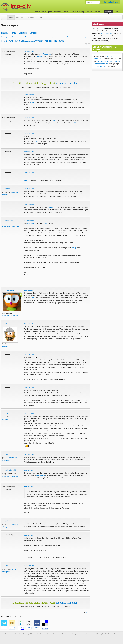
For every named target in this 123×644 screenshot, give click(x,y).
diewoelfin (8, 413)
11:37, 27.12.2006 (30, 566)
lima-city (5, 33)
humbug (74, 37)
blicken (25, 37)
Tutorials (40, 17)
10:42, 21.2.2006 (29, 118)
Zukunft (55, 121)
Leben (33, 298)
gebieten (40, 37)
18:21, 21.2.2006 (29, 204)
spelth (7, 521)
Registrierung (113, 2)
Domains (89, 12)
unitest (7, 566)
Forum (11, 17)
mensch (19, 41)
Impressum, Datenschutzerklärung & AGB (92, 634)
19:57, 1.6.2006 (29, 470)
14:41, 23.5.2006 (29, 454)
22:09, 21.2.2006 (29, 290)
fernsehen (32, 37)
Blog (74, 634)
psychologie (29, 41)
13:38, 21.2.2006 (29, 173)
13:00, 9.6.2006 (29, 521)
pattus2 (7, 189)
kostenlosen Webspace (11, 226)
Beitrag (27, 180)
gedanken (48, 37)
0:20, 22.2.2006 (29, 324)
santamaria (9, 220)
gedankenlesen (58, 37)
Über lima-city (66, 634)
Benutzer (19, 17)
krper (86, 37)
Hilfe (116, 12)
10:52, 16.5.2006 (29, 413)
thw (6, 324)
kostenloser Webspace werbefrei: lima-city (25, 7)
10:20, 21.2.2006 (29, 51)
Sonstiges (23, 33)
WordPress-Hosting (77, 12)
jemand (80, 37)
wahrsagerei (50, 41)
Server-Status (113, 634)
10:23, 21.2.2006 (29, 94)
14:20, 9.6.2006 (29, 535)
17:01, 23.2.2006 (29, 355)
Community (109, 12)
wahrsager (39, 41)
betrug (10, 37)
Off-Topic (34, 33)
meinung (9, 41)
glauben (67, 37)
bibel (20, 37)
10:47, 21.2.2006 (29, 152)
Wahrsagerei (32, 223)
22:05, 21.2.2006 (29, 220)
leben (3, 41)
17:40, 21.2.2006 (29, 189)
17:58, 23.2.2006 (29, 388)
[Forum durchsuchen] (93, 2)
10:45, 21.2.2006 (29, 134)
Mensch (37, 64)
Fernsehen (47, 54)
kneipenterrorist (10, 470)
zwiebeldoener (10, 290)
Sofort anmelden (107, 33)
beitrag (4, 37)
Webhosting (9, 634)
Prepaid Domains (100, 66)
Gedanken (40, 57)
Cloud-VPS (99, 12)
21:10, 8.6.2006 (29, 486)
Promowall (30, 17)
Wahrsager (77, 123)
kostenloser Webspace (44, 12)
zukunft (60, 41)
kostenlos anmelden (66, 83)
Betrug (74, 248)
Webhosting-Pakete (61, 12)
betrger (15, 37)
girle (6, 454)
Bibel (45, 223)
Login (103, 2)
